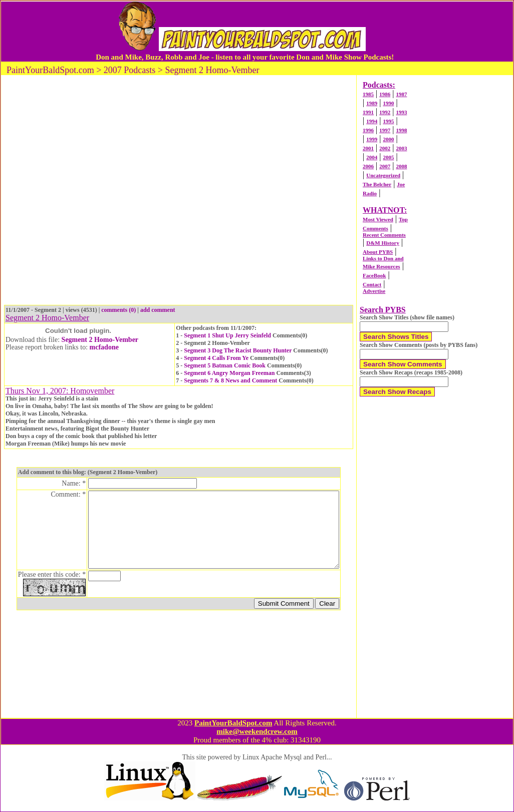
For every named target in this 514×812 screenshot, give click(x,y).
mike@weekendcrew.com (257, 731)
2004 (372, 157)
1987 (401, 94)
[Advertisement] (113, 191)
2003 (401, 148)
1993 (401, 112)
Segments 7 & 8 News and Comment (230, 380)
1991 (368, 112)
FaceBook (374, 275)
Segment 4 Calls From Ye (216, 358)
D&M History (383, 243)
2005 (388, 157)
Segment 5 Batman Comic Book (225, 365)
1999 (372, 139)
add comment (158, 310)
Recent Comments (384, 235)
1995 (388, 121)
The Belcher (377, 184)
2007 (385, 166)
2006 (368, 166)
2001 (368, 148)
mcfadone (104, 347)
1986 (385, 94)
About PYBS (378, 252)
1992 (385, 112)
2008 (401, 166)
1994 (372, 121)
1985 (368, 94)
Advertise (374, 291)
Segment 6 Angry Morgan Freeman (229, 373)
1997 (385, 130)
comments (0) (118, 310)
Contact (372, 284)
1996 (368, 130)
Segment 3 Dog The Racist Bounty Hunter (238, 350)
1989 (372, 103)
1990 (388, 103)
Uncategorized (383, 175)
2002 (385, 148)
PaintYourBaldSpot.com (233, 723)
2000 (388, 139)
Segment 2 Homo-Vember (100, 340)
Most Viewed (378, 219)
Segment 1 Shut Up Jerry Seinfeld (227, 335)
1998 (401, 130)
